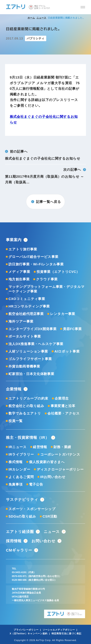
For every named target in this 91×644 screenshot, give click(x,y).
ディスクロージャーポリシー (60, 469)
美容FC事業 (72, 329)
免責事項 (16, 484)
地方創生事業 (19, 279)
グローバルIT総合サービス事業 (33, 257)
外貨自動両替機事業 (24, 366)
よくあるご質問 (21, 477)
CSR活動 (50, 516)
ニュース (41, 18)
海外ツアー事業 (21, 321)
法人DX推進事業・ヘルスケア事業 (36, 344)
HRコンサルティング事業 (29, 306)
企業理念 (62, 398)
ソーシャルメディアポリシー (59, 630)
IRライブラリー (21, 454)
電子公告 (36, 484)
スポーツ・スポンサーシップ (32, 509)
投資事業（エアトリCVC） (58, 272)
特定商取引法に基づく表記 (66, 633)
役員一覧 (16, 421)
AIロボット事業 (67, 351)
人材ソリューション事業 (28, 351)
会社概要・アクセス (64, 413)
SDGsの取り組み (22, 516)
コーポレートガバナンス (60, 454)
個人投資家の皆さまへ (47, 462)
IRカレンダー (19, 469)
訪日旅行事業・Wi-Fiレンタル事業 (36, 264)
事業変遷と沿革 (63, 406)
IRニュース (18, 447)
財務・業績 (62, 447)
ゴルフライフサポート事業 (30, 359)
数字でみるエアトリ (25, 413)
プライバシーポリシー (26, 630)
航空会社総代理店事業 (26, 314)
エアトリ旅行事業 (23, 249)
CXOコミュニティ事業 (27, 299)
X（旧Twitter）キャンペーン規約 (29, 633)
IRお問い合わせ (53, 477)
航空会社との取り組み (26, 406)
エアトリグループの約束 (28, 398)
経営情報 (40, 447)
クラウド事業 (47, 279)
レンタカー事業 (63, 314)
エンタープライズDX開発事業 (33, 329)
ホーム (31, 18)
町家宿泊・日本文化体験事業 (31, 374)
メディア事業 (19, 272)
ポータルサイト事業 (25, 336)
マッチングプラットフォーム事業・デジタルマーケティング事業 (47, 289)
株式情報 (16, 462)
